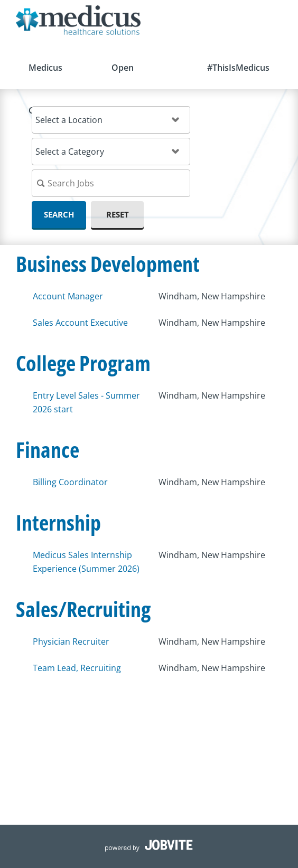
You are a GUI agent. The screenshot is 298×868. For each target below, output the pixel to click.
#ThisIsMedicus (238, 68)
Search (59, 214)
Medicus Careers (45, 76)
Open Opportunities (140, 76)
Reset (118, 214)
